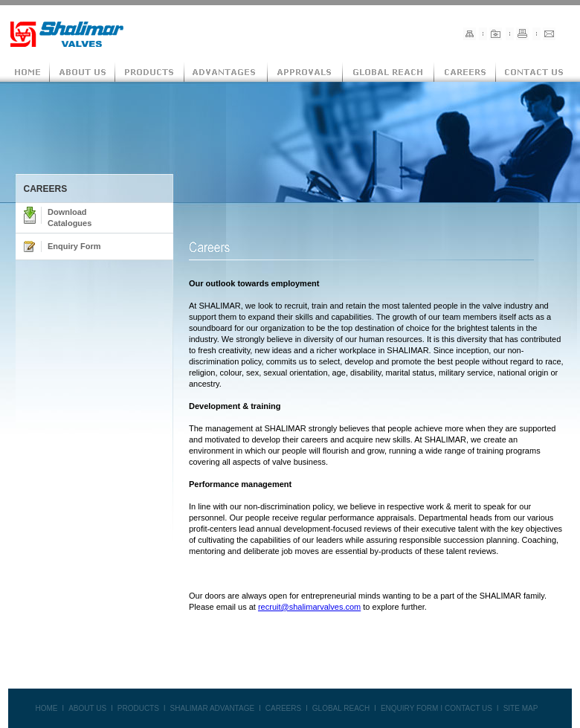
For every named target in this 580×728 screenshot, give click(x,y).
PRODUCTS (138, 708)
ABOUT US (87, 708)
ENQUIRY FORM (409, 708)
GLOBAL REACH (341, 708)
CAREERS (283, 708)
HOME (46, 708)
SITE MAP (521, 708)
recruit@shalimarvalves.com (309, 607)
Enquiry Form (74, 246)
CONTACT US (468, 708)
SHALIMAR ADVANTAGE (213, 708)
